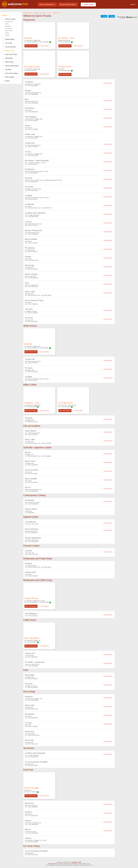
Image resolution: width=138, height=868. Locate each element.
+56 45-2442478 (33, 138)
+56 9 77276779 (33, 147)
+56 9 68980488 (33, 94)
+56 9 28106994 (33, 700)
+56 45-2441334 (33, 855)
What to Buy (8, 62)
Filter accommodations (46, 4)
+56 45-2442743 (33, 422)
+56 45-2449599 (33, 278)
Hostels (7, 35)
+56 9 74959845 (33, 234)
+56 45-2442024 (31, 602)
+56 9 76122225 (66, 42)
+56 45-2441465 (33, 120)
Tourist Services (9, 47)
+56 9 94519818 (46, 567)
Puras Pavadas (32, 788)
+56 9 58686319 (33, 807)
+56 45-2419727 (33, 252)
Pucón (5, 15)
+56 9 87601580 (33, 833)
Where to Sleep (11, 19)
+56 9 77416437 (33, 225)
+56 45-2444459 (33, 842)
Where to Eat (8, 51)
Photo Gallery (11, 77)
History (6, 81)
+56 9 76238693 (46, 456)
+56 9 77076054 (32, 792)
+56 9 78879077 (32, 642)
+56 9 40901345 (33, 491)
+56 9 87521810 (33, 155)
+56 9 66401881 (44, 42)
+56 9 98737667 (33, 287)
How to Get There (10, 54)
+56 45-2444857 (33, 243)
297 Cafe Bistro (32, 638)
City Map (7, 70)
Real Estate (8, 58)
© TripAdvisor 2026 (75, 862)
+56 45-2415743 (33, 567)
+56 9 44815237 (33, 533)
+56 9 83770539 (46, 295)
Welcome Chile (53, 864)
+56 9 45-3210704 (34, 735)
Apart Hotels (9, 31)
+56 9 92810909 (33, 541)
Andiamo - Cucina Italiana (33, 403)
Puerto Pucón (65, 67)
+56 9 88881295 (33, 112)
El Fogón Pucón (32, 67)
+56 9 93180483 (33, 504)
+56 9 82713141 (33, 709)
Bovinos (28, 38)
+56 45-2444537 (33, 456)
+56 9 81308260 (33, 86)
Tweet (105, 16)
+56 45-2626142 (33, 190)
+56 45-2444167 (33, 295)
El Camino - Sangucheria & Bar (67, 38)
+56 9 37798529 (33, 726)
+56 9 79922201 (33, 816)
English (133, 4)
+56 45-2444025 (33, 322)
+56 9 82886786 (33, 824)
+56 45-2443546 (33, 766)
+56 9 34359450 (33, 465)
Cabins (7, 33)
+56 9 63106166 (66, 407)
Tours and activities (10, 73)
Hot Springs (9, 28)
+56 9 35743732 (33, 744)
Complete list (9, 22)
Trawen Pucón (31, 598)
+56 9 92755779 (46, 208)
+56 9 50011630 (33, 260)
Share (112, 16)
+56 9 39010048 (33, 103)
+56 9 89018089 (33, 666)
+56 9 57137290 (33, 554)
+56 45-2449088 (33, 129)
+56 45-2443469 (33, 576)
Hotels (7, 24)
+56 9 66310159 (32, 407)
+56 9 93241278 (33, 182)
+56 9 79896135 (33, 304)
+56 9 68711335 (66, 71)
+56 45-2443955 (31, 42)
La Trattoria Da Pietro (67, 403)
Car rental (7, 43)
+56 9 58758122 (33, 657)
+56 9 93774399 (44, 602)
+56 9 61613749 (33, 173)
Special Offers (8, 39)
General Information (10, 66)
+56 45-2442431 (33, 208)
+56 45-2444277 (33, 199)
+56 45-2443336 (33, 269)
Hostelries (8, 26)
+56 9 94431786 (33, 217)
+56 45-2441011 (33, 164)
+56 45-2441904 (31, 71)
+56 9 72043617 (33, 435)
